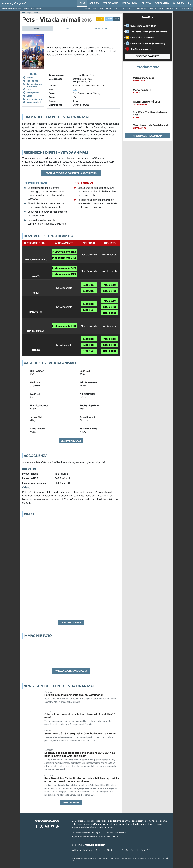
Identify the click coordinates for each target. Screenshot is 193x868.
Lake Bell (85, 371)
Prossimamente (156, 9)
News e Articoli (101, 28)
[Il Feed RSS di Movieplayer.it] (58, 826)
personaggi (130, 3)
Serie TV (94, 3)
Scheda (38, 28)
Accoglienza (33, 93)
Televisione (111, 3)
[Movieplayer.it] (14, 3)
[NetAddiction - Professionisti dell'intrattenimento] (95, 845)
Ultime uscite (140, 9)
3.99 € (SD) (89, 345)
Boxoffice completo (147, 56)
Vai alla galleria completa (71, 671)
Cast (29, 89)
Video (67, 28)
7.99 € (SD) (110, 285)
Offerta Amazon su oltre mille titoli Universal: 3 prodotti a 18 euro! (80, 716)
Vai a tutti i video (71, 623)
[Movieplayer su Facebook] (36, 826)
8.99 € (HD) (110, 291)
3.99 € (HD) (89, 291)
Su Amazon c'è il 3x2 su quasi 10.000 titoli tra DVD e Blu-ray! (80, 733)
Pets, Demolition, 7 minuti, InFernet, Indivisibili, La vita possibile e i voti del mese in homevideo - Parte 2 (82, 780)
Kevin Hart (36, 382)
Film (82, 3)
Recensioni (98, 9)
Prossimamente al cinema (147, 136)
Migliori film (112, 9)
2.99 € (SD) (89, 285)
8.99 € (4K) (110, 313)
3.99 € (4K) (89, 351)
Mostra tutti (71, 802)
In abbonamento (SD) (64, 252)
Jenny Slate (37, 417)
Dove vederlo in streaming (34, 85)
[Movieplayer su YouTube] (52, 826)
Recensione (32, 81)
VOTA (116, 19)
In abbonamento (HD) (64, 258)
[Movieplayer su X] (42, 826)
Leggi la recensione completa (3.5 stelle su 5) (71, 173)
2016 (75, 89)
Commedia (90, 85)
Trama (30, 78)
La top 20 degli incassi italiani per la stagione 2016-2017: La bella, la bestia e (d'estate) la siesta (80, 754)
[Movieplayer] (47, 821)
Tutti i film (126, 9)
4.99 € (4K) (89, 310)
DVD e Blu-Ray (173, 9)
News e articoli (34, 102)
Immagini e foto (34, 99)
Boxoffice (186, 9)
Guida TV (179, 3)
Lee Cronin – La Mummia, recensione (27, 9)
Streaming (162, 3)
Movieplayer (27, 13)
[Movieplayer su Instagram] (47, 826)
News (88, 9)
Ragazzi (100, 85)
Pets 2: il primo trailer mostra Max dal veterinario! (74, 695)
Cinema (146, 3)
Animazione (78, 85)
